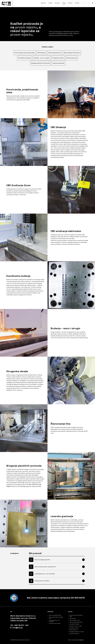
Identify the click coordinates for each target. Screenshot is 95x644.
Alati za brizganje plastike (42, 560)
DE (89, 3)
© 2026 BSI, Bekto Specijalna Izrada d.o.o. (20, 640)
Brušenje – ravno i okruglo (41, 58)
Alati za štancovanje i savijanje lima (45, 567)
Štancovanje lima (72, 58)
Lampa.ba (81, 640)
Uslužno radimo (47, 47)
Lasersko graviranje (58, 63)
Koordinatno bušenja (24, 58)
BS (93, 3)
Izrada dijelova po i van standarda (45, 574)
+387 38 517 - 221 (21, 625)
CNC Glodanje (41, 53)
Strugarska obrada (58, 58)
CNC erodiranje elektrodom (72, 53)
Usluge (70, 612)
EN (85, 3)
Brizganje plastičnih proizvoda (40, 63)
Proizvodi (50, 612)
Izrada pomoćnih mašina (42, 581)
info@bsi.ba (17, 628)
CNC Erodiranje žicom (55, 53)
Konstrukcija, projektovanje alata (24, 53)
